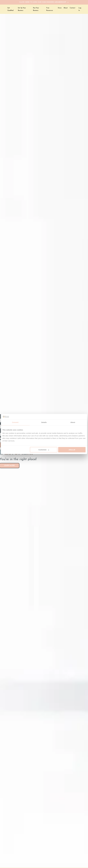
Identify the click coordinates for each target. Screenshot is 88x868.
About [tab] (73, 422)
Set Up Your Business (22, 10)
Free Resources (50, 10)
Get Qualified (10, 10)
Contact (73, 8)
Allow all (72, 450)
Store (60, 8)
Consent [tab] (15, 422)
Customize (44, 450)
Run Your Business (36, 10)
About (66, 8)
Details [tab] (44, 422)
